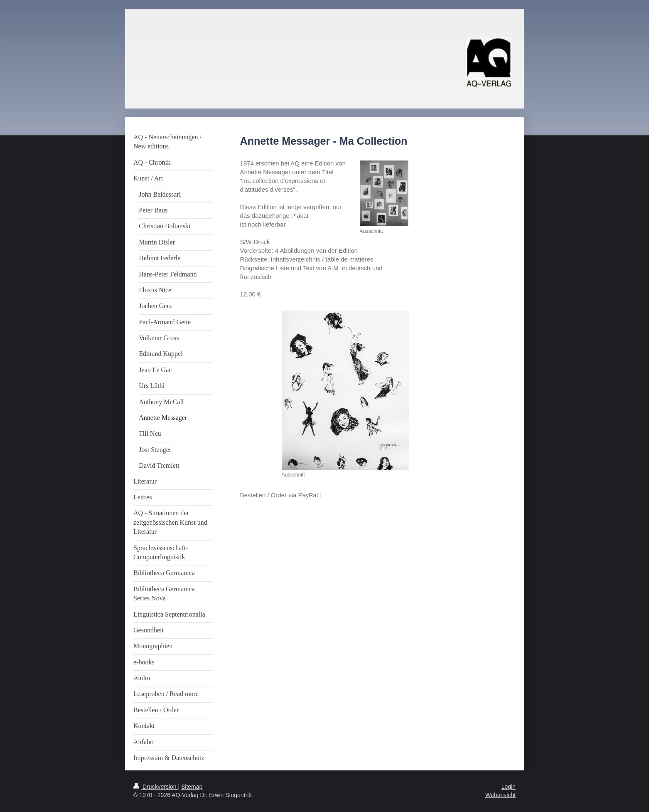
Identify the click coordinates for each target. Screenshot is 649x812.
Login (509, 787)
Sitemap (192, 787)
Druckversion (156, 787)
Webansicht (500, 795)
